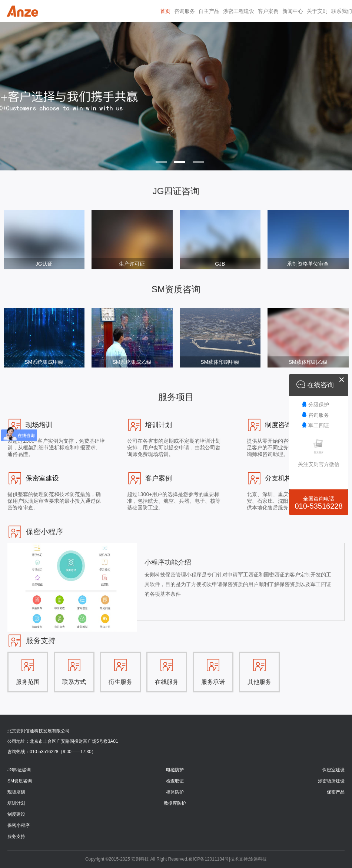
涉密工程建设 (239, 11)
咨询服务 (185, 11)
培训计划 (16, 803)
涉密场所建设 (331, 781)
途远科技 (258, 859)
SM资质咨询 (20, 781)
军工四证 (319, 425)
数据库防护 (175, 803)
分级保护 (319, 405)
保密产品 (336, 792)
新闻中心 (293, 11)
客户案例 (268, 11)
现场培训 (16, 792)
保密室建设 (333, 770)
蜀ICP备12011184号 (208, 859)
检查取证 (175, 781)
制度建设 (16, 814)
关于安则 (317, 11)
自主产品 (209, 11)
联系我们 (342, 11)
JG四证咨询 (19, 770)
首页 (165, 11)
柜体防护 (175, 792)
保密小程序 (19, 825)
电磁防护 (175, 770)
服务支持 (16, 837)
